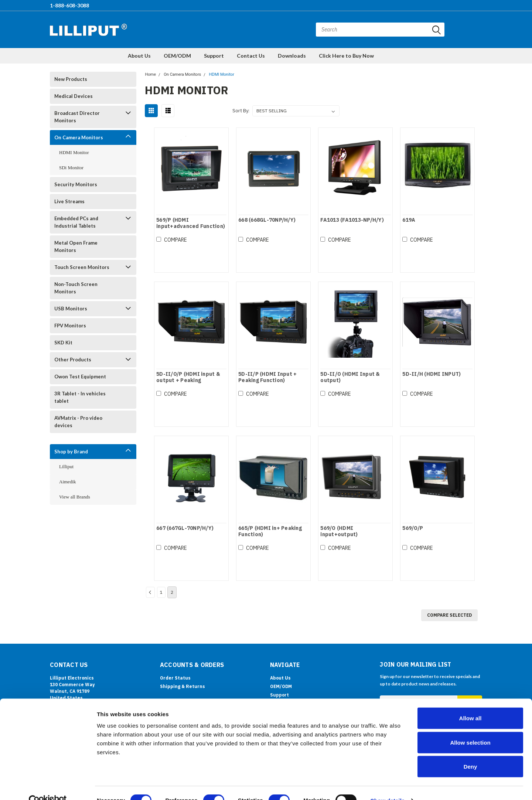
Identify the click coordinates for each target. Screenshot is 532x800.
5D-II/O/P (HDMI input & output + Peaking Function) (188, 381)
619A (409, 220)
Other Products (73, 360)
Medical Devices (74, 96)
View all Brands (75, 497)
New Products (71, 79)
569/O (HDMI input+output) (339, 532)
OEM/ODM (177, 56)
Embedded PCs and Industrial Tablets (76, 222)
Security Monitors (76, 184)
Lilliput (66, 467)
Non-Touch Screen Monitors (76, 288)
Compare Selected (449, 615)
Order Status (175, 678)
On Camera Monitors (79, 137)
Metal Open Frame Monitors (76, 246)
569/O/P (413, 528)
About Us (139, 56)
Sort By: (241, 111)
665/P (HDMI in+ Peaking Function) (270, 532)
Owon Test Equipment (80, 377)
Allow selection (470, 727)
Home (150, 74)
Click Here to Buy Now (346, 56)
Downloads (292, 56)
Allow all (470, 703)
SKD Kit (63, 343)
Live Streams (69, 201)
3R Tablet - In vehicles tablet (80, 397)
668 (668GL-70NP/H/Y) (267, 220)
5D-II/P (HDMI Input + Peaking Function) (267, 377)
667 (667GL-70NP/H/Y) (185, 528)
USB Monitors (71, 309)
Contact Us (251, 56)
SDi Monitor (71, 168)
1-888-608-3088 (69, 5)
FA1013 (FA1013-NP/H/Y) (352, 220)
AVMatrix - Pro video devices (78, 422)
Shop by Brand (71, 452)
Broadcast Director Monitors (77, 117)
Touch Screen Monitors (82, 267)
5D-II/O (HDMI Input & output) (350, 377)
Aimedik (68, 482)
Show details (388, 785)
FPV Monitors (70, 326)
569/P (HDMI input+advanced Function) (190, 223)
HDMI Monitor (74, 152)
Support (214, 56)
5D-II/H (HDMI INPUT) (432, 374)
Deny (470, 751)
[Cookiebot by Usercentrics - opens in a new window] (48, 786)
